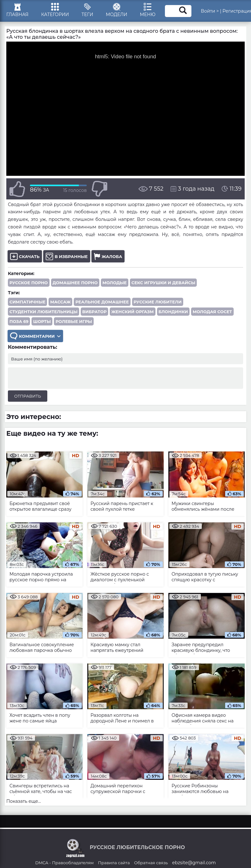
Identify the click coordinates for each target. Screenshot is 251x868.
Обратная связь (151, 863)
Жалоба (108, 256)
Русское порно (29, 283)
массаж (60, 302)
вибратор (94, 312)
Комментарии (35, 336)
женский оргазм (132, 312)
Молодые (115, 283)
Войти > (210, 11)
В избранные (67, 256)
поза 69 (19, 321)
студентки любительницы (44, 312)
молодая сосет (212, 312)
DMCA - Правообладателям (64, 863)
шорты (42, 321)
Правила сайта (114, 863)
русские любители (158, 302)
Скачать (25, 256)
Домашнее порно (75, 283)
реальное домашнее (102, 302)
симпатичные (27, 302)
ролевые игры (74, 321)
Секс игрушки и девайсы (163, 283)
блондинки (173, 312)
